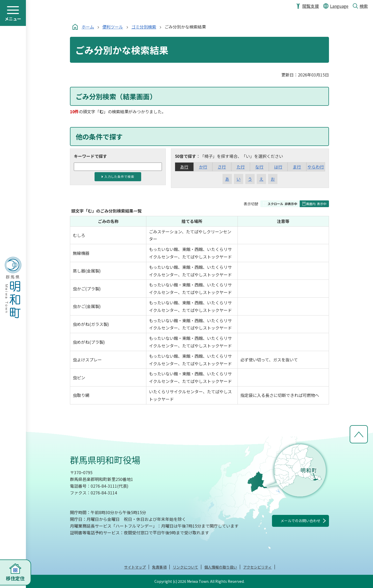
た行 (241, 167)
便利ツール (113, 27)
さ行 (222, 167)
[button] (280, 204)
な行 (259, 167)
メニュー (13, 19)
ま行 (297, 167)
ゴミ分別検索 (144, 27)
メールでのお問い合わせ (300, 521)
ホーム (88, 27)
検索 (364, 6)
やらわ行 (316, 167)
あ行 (184, 167)
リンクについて (185, 567)
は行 (278, 167)
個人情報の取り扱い (221, 567)
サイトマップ (135, 567)
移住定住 (15, 578)
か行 (203, 167)
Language (339, 6)
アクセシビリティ (257, 567)
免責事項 (159, 567)
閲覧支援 (311, 6)
